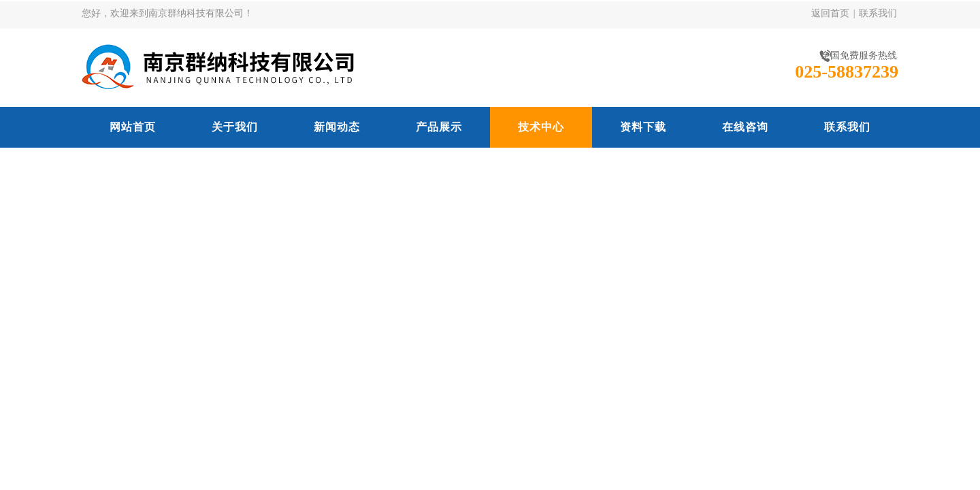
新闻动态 (337, 127)
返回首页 (830, 13)
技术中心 (541, 127)
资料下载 (643, 127)
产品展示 (439, 127)
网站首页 (133, 127)
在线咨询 (745, 127)
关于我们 (235, 127)
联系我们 (878, 13)
